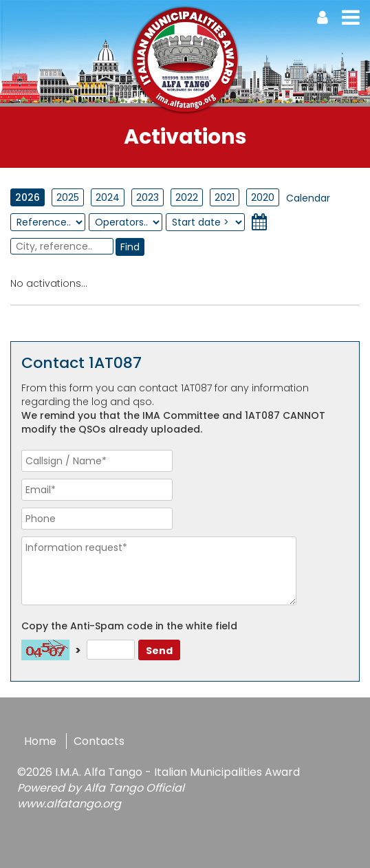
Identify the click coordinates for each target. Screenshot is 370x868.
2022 (187, 197)
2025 (68, 197)
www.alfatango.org (69, 804)
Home (40, 741)
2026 (28, 197)
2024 (108, 197)
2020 (263, 197)
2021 (225, 197)
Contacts (99, 741)
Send (159, 651)
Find (130, 247)
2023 (148, 197)
